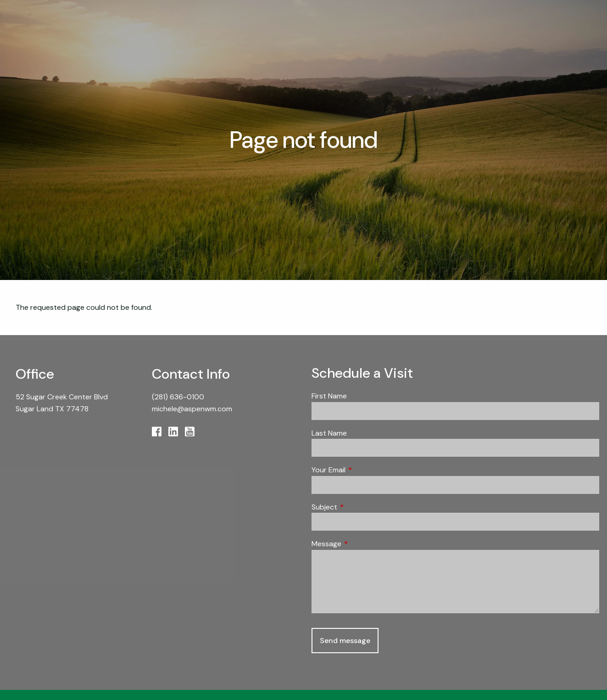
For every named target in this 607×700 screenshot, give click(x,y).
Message (362, 544)
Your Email (364, 470)
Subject (359, 507)
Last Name (329, 433)
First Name (329, 396)
